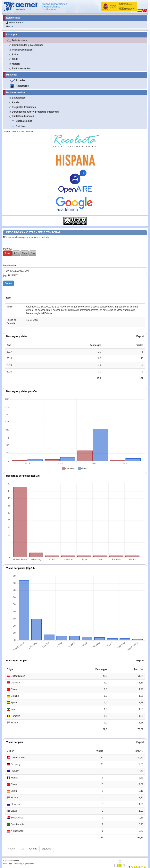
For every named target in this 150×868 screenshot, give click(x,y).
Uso (10, 27)
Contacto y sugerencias (23, 863)
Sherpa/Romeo (24, 121)
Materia (16, 64)
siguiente (47, 849)
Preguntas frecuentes (24, 107)
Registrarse (22, 86)
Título (15, 59)
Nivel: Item (15, 23)
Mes (24, 253)
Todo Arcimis (19, 40)
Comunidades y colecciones (28, 45)
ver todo (33, 849)
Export (140, 336)
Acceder (20, 80)
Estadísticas (19, 98)
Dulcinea (21, 126)
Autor (15, 54)
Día (33, 253)
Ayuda (15, 102)
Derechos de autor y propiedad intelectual (35, 112)
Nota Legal (8, 863)
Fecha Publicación (22, 50)
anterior (12, 849)
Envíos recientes (21, 68)
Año (16, 253)
